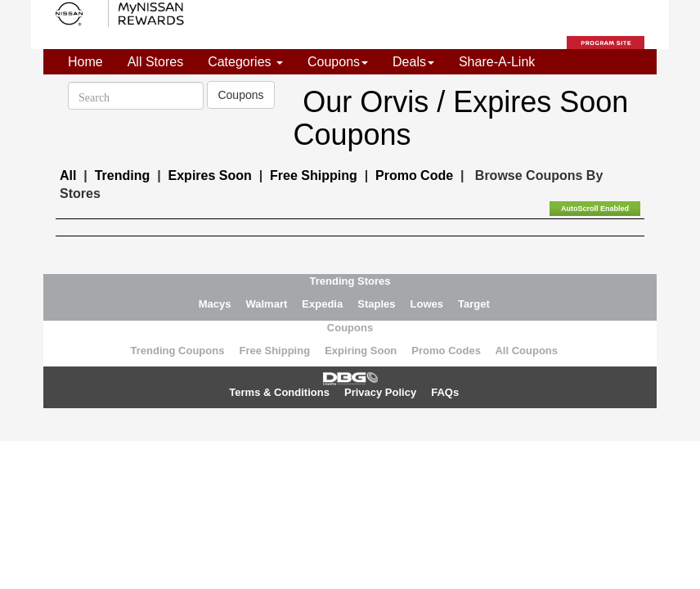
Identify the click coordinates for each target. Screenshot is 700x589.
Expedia (322, 304)
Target (474, 304)
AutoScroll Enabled (595, 209)
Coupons (240, 95)
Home (85, 62)
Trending (123, 175)
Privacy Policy (380, 392)
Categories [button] (245, 62)
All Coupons (526, 351)
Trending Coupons (178, 351)
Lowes (427, 304)
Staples (376, 304)
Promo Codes (446, 351)
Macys (215, 304)
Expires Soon (210, 175)
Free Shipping (314, 175)
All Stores (155, 62)
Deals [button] (413, 62)
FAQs (445, 392)
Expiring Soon (361, 351)
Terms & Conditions (279, 392)
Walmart (266, 304)
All (68, 175)
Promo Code (414, 175)
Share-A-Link (497, 62)
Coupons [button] (338, 62)
